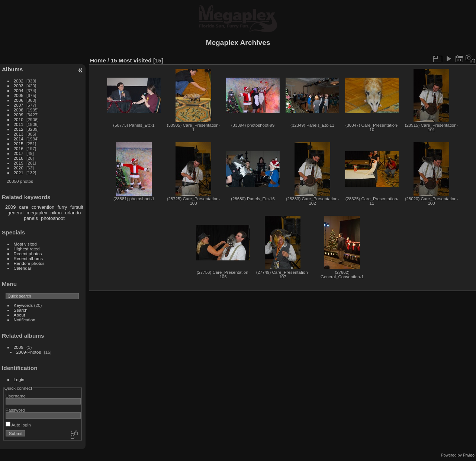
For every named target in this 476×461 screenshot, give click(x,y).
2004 (19, 90)
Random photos (29, 263)
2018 (19, 158)
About (20, 315)
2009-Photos (29, 352)
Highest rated (27, 249)
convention (43, 207)
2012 (19, 129)
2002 (19, 81)
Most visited (25, 244)
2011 (19, 124)
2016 (19, 148)
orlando (73, 213)
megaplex (37, 213)
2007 (19, 105)
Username (16, 396)
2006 (19, 100)
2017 (19, 153)
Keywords (23, 305)
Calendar (23, 268)
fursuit (77, 207)
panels (31, 218)
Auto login (18, 425)
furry (62, 207)
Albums (12, 69)
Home (98, 60)
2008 (19, 110)
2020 (19, 168)
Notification (25, 320)
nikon (56, 213)
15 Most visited (131, 60)
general (15, 213)
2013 (19, 134)
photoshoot (53, 218)
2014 (19, 139)
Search (21, 310)
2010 (19, 119)
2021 (19, 173)
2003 (19, 86)
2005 (19, 95)
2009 (19, 115)
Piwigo (469, 455)
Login (19, 379)
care (24, 207)
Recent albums (28, 258)
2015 (19, 144)
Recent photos (28, 254)
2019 (19, 163)
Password (15, 410)
